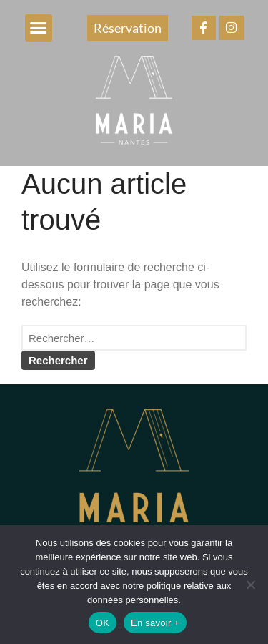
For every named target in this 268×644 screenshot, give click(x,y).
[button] (39, 28)
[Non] (250, 585)
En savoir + (155, 623)
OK (103, 623)
